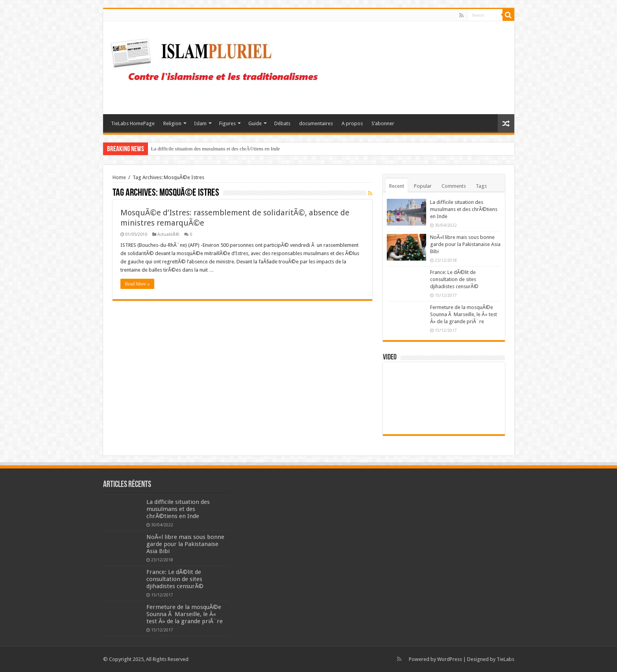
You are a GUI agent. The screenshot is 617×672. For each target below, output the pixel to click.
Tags (481, 186)
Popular (423, 186)
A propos (352, 123)
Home (119, 177)
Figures (227, 123)
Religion (172, 123)
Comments (454, 186)
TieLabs (505, 659)
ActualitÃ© (168, 234)
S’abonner (383, 123)
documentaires (316, 123)
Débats (282, 123)
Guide (255, 123)
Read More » (138, 284)
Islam (200, 123)
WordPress (450, 659)
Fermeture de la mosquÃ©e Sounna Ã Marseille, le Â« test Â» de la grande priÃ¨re (464, 314)
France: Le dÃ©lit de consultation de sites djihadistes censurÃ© (454, 279)
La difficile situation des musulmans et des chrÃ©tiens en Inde (216, 149)
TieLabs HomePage (133, 123)
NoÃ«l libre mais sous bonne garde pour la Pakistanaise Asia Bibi (465, 244)
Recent (397, 186)
